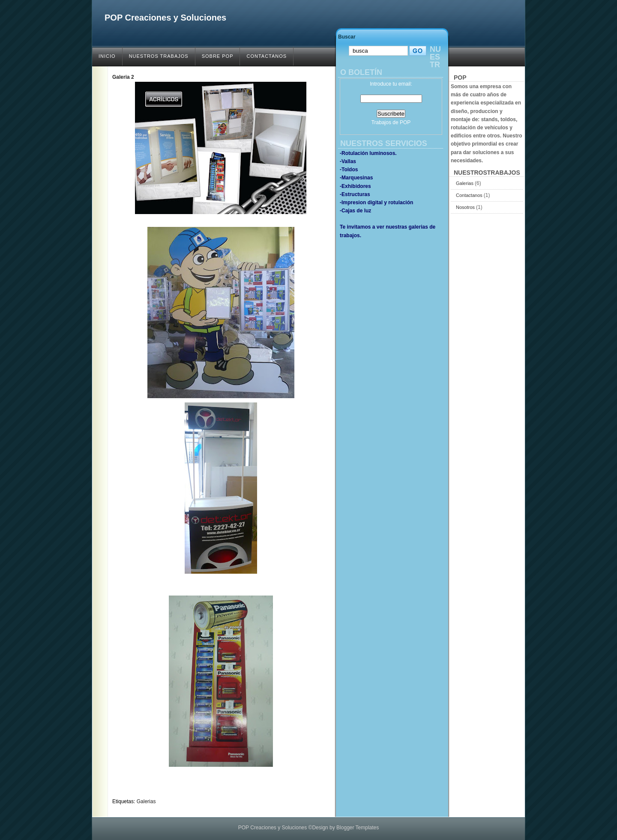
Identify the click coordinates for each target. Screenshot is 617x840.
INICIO (107, 56)
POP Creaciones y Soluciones (165, 18)
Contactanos (470, 195)
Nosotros (466, 207)
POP (405, 122)
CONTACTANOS (267, 56)
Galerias (146, 801)
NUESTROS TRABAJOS (159, 56)
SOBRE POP (218, 56)
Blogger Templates (358, 828)
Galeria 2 (123, 77)
